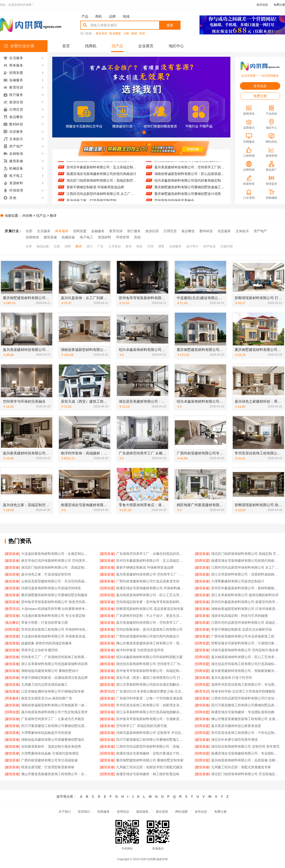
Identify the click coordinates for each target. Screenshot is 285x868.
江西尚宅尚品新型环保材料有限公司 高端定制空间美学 (246, 623)
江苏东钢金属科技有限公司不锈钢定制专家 (53, 691)
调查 (161, 246)
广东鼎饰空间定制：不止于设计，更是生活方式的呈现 (151, 616)
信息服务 (224, 231)
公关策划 (114, 246)
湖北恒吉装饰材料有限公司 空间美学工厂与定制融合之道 (151, 664)
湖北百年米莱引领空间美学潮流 (234, 740)
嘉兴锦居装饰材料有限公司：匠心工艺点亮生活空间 (151, 595)
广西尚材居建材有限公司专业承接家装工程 (243, 636)
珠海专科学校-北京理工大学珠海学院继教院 (243, 691)
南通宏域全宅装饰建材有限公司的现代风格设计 (101, 177)
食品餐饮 (188, 231)
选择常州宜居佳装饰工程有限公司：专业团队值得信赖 (246, 684)
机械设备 (68, 237)
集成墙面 (115, 34)
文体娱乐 (242, 231)
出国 (57, 246)
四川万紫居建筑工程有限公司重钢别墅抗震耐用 (56, 726)
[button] (133, 132)
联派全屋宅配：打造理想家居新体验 (48, 767)
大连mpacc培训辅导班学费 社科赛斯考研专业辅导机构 (56, 609)
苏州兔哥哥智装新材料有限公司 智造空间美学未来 (56, 602)
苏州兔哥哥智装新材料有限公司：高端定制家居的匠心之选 (151, 671)
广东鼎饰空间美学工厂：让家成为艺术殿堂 (53, 719)
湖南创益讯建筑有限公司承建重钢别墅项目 (53, 740)
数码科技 (206, 231)
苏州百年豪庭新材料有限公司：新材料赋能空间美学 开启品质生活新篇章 (246, 588)
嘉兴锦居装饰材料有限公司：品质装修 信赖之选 (246, 760)
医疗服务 (134, 231)
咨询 (128, 246)
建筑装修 (50, 237)
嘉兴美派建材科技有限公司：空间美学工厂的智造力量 (151, 623)
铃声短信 (209, 246)
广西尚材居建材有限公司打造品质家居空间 (148, 581)
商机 (99, 16)
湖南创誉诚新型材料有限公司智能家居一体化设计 (56, 705)
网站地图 (181, 812)
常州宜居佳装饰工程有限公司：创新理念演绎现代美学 (151, 705)
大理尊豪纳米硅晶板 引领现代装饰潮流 (50, 753)
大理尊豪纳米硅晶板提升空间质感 (46, 733)
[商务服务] (12, 698)
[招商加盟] (202, 561)
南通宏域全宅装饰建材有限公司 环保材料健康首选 (151, 588)
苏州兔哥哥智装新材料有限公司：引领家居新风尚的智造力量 (151, 719)
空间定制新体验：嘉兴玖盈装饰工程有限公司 (149, 629)
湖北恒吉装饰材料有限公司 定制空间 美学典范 (245, 746)
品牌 (112, 16)
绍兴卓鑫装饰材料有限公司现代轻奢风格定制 (188, 184)
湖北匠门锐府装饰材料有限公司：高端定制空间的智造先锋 (102, 184)
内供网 (27, 216)
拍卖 (139, 246)
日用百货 (170, 231)
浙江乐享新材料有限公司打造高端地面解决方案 (151, 712)
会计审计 (192, 246)
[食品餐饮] (12, 623)
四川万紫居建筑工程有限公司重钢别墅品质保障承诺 (246, 705)
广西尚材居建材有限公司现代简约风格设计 (148, 636)
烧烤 (134, 34)
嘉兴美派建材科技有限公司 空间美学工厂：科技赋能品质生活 (151, 574)
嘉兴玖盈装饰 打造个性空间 (232, 678)
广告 (100, 246)
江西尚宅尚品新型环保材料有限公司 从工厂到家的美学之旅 (102, 197)
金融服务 (98, 231)
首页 (66, 46)
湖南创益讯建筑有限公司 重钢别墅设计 (50, 671)
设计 (90, 246)
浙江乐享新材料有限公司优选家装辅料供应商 (54, 664)
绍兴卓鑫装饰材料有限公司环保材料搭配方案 (149, 657)
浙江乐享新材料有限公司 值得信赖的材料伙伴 (245, 595)
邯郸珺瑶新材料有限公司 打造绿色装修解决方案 (189, 164)
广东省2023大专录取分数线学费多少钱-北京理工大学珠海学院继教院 (151, 691)
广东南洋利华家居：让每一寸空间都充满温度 (149, 698)
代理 (150, 246)
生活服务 (44, 231)
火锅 (126, 34)
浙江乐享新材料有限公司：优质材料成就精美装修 (246, 574)
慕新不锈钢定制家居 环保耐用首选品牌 (95, 190)
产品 (85, 16)
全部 (29, 231)
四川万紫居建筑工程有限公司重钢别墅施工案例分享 (151, 740)
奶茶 (142, 34)
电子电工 (86, 237)
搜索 (170, 25)
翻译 (53, 216)
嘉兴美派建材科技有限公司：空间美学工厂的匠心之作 (189, 170)
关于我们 (65, 812)
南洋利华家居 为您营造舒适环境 (140, 650)
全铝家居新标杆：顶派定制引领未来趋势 (51, 746)
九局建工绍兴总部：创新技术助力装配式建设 (149, 767)
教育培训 (116, 231)
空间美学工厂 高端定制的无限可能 (142, 726)
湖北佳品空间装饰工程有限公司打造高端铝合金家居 (246, 664)
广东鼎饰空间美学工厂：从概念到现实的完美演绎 (151, 554)
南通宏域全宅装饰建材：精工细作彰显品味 (148, 774)
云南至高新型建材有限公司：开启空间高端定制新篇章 (56, 581)
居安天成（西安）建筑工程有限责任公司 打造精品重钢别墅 (151, 678)
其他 (137, 237)
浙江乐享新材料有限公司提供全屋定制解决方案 (151, 684)
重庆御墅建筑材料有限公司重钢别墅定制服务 (54, 595)
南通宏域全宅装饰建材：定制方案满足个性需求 (151, 753)
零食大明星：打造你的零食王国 (44, 623)
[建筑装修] (12, 554)
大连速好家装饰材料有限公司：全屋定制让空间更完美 (56, 554)
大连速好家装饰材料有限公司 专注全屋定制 (53, 616)
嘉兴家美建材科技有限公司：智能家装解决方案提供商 (246, 671)
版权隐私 (142, 812)
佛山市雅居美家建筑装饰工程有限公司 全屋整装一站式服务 (246, 719)
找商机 (91, 46)
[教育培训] (12, 609)
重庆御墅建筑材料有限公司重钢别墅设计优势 (188, 197)
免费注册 (279, 5)
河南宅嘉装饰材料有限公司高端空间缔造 (51, 588)
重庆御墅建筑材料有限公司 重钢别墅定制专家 (150, 760)
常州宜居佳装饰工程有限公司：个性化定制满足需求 (246, 733)
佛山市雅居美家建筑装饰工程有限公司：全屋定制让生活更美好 (56, 774)
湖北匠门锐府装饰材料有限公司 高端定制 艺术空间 (246, 554)
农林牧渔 (32, 237)
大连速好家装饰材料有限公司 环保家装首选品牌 (56, 636)
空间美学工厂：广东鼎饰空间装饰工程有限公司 (56, 657)
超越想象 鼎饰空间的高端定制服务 (47, 643)
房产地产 (260, 231)
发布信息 (262, 5)
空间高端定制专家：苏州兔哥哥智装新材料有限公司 (151, 602)
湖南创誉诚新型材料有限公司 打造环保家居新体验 (246, 609)
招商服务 (104, 812)
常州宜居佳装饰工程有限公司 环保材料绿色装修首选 (56, 629)
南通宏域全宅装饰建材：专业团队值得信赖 (243, 712)
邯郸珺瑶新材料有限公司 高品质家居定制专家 (150, 609)
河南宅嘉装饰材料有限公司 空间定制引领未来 (245, 650)
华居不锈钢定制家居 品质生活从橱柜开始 (242, 629)
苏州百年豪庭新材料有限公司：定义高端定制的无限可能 (102, 170)
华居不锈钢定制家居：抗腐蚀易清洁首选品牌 (54, 678)
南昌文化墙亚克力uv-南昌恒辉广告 (47, 698)
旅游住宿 (152, 231)
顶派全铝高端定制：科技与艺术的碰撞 (239, 616)
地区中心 (176, 46)
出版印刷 (227, 246)
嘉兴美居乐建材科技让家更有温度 (236, 726)
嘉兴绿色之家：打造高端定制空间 (46, 574)
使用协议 (123, 812)
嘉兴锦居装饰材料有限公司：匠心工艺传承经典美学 (246, 657)
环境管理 (123, 237)
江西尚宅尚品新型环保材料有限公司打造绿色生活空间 (246, 698)
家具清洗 (101, 34)
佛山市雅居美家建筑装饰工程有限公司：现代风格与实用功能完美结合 (151, 643)
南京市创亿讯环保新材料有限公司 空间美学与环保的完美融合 (102, 164)
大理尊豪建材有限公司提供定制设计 (238, 581)
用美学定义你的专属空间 (39, 650)
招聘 (68, 246)
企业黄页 (146, 46)
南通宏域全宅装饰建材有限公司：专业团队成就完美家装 (246, 753)
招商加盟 (80, 231)
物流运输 (43, 246)
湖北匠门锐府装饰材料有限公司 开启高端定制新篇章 (246, 774)
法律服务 (175, 246)
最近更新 (162, 812)
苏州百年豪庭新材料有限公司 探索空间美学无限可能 (246, 602)
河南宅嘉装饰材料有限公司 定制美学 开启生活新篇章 (151, 733)
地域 (126, 16)
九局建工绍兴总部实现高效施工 (44, 684)
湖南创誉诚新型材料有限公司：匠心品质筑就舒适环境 (189, 177)
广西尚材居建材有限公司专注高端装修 (49, 760)
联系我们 (84, 812)
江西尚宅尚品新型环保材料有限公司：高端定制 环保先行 (151, 746)
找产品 (117, 46)
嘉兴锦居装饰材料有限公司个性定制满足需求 (54, 712)
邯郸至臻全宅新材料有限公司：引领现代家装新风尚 (246, 643)
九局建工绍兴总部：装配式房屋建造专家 (241, 767)
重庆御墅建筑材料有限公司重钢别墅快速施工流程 (189, 190)
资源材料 (104, 237)
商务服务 (62, 231)
